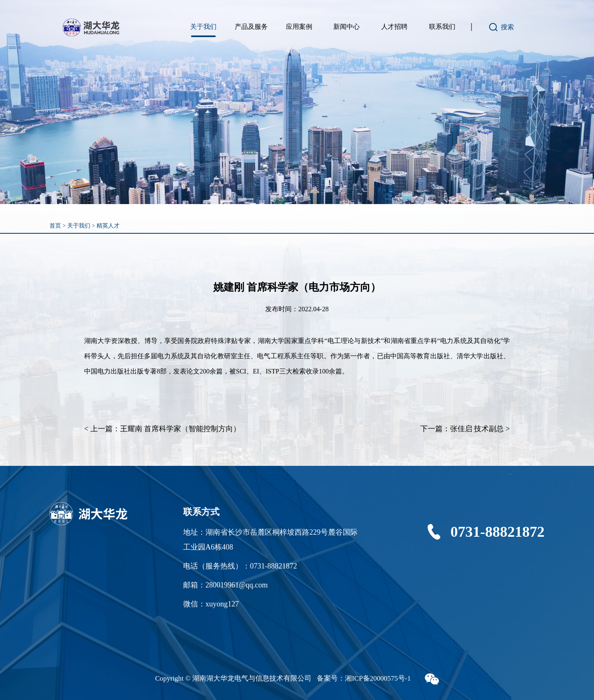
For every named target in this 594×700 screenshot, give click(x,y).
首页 (55, 226)
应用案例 (299, 27)
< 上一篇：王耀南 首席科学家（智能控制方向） (162, 429)
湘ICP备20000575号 (375, 678)
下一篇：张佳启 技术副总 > (465, 429)
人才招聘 (394, 27)
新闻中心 (346, 27)
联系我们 (442, 27)
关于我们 (203, 27)
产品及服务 (251, 27)
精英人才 (108, 226)
